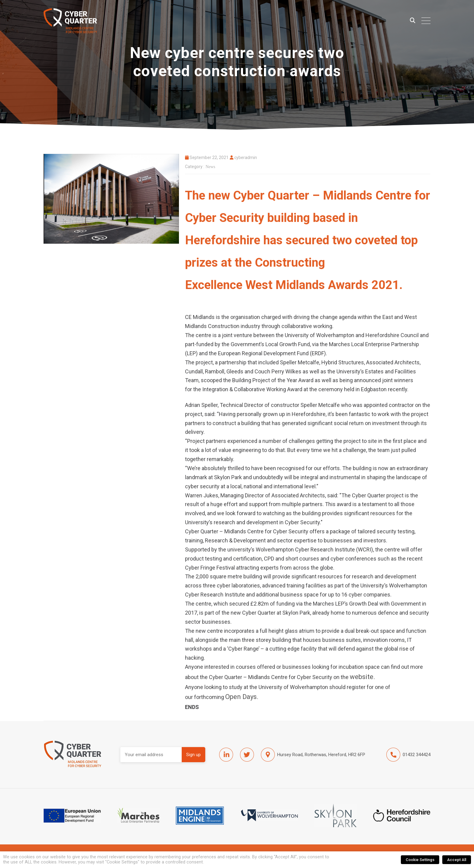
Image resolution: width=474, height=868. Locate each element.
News (210, 167)
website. (362, 677)
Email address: (151, 755)
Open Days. (242, 697)
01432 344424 (408, 755)
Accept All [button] (457, 860)
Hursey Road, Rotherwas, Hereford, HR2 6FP (313, 755)
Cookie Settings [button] (420, 860)
